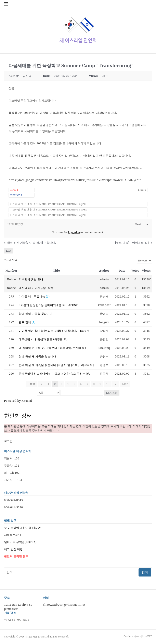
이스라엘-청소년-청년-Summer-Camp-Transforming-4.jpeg (49, 215)
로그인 (8, 441)
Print (142, 190)
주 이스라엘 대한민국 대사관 (22, 528)
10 (108, 384)
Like (14, 190)
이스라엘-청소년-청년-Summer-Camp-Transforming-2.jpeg (49, 204)
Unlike (16, 195)
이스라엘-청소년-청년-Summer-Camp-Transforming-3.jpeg (49, 210)
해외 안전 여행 (13, 549)
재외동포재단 (13, 535)
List (9, 251)
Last (123, 384)
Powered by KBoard (18, 401)
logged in (74, 232)
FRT (150, 636)
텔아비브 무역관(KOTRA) (20, 542)
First (33, 384)
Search (112, 393)
